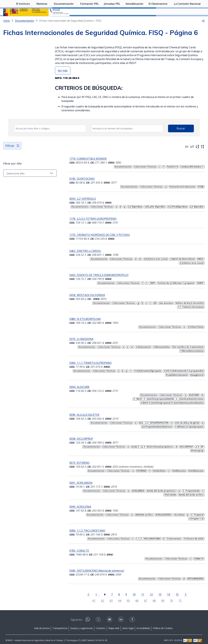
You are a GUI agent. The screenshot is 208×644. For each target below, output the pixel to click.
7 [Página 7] (110, 591)
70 (169, 597)
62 (100, 597)
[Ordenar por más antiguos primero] (192, 155)
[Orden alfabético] (197, 155)
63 (109, 597)
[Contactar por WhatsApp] (88, 617)
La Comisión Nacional (187, 20)
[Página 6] (102, 591)
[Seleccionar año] (28, 182)
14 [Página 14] (166, 591)
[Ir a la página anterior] (86, 591)
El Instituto (23, 20)
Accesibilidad (143, 625)
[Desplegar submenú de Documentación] (75, 20)
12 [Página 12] (149, 591)
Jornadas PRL (112, 20)
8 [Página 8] (117, 591)
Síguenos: (76, 617)
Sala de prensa (42, 625)
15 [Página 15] (175, 591)
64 (117, 597)
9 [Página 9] (124, 591)
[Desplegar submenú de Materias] (49, 20)
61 (92, 597)
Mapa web (114, 625)
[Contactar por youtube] (110, 617)
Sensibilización (134, 20)
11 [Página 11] (140, 591)
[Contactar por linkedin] (121, 617)
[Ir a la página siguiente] (183, 591)
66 (135, 597)
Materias (42, 20)
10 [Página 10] (132, 591)
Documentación (64, 20)
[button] (203, 29)
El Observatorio (158, 20)
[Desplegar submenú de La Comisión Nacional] (202, 20)
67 (143, 597)
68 (152, 597)
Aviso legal (128, 625)
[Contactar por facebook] (133, 617)
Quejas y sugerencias (82, 625)
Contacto (101, 625)
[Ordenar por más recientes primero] (187, 155)
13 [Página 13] (158, 591)
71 (178, 597)
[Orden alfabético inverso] (202, 155)
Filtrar (13, 154)
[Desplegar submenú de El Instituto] (32, 20)
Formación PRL (89, 20)
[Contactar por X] (99, 617)
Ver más (63, 79)
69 (161, 597)
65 (126, 597)
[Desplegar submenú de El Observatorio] (169, 20)
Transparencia (60, 625)
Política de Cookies (163, 625)
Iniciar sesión (192, 7)
